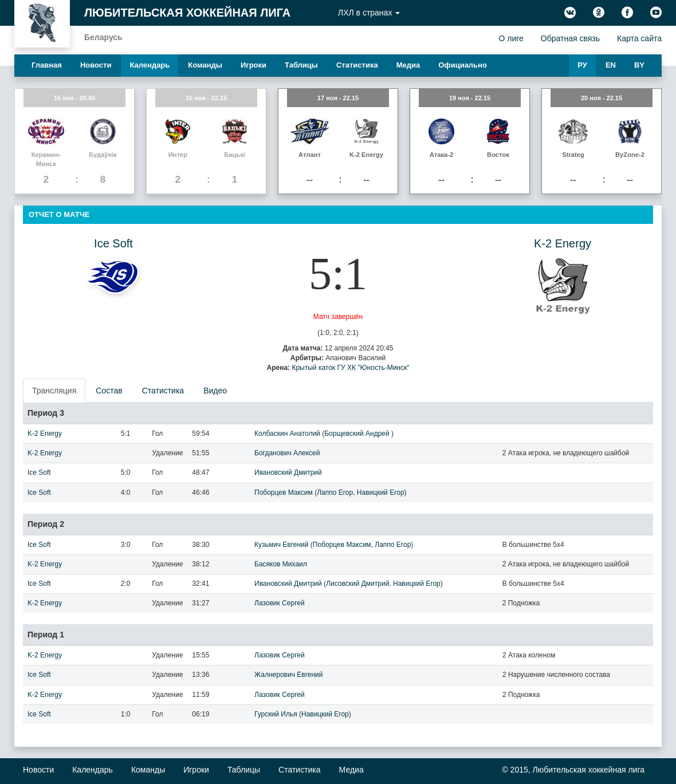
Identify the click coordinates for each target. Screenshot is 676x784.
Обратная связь (570, 38)
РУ (582, 65)
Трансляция (54, 391)
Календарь (150, 65)
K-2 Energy (563, 243)
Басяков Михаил (281, 564)
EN (611, 65)
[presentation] (55, 391)
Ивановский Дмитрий (288, 472)
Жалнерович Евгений (288, 675)
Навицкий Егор (381, 493)
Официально (463, 65)
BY (639, 65)
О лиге (511, 38)
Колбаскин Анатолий (287, 434)
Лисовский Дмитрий (357, 584)
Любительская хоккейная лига (187, 13)
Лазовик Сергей (280, 603)
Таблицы (301, 65)
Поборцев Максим (284, 493)
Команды (205, 65)
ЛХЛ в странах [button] (369, 13)
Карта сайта (639, 38)
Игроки (253, 65)
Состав (109, 391)
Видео (215, 391)
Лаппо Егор (335, 493)
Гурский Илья (276, 714)
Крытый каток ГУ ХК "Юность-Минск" (350, 368)
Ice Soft (113, 243)
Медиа (408, 65)
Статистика (357, 65)
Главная (47, 65)
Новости (96, 65)
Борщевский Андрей (358, 434)
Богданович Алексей (287, 453)
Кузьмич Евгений (281, 545)
